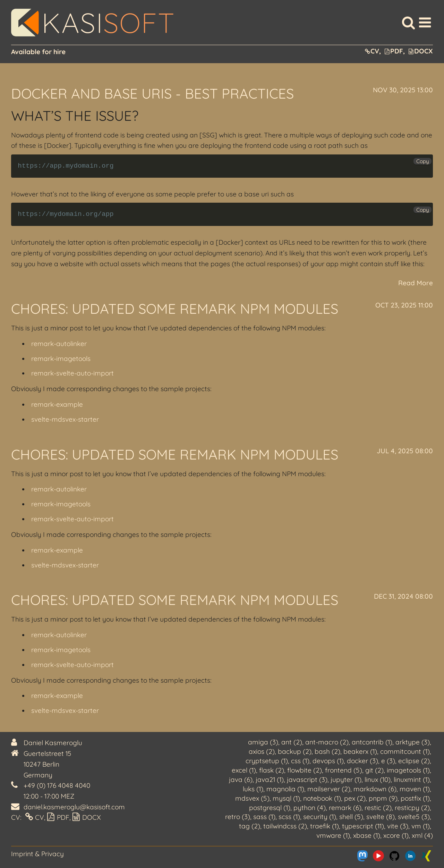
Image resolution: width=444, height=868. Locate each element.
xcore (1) (396, 835)
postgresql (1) (270, 808)
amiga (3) (263, 742)
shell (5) (351, 817)
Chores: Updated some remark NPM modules (175, 309)
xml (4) (422, 835)
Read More (416, 283)
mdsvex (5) (252, 798)
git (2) (374, 770)
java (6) (241, 779)
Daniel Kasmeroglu (53, 743)
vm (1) (421, 826)
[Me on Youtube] (378, 856)
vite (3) (398, 826)
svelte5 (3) (414, 817)
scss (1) (289, 817)
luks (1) (253, 789)
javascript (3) (307, 779)
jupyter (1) (346, 779)
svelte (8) (381, 817)
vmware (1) (333, 835)
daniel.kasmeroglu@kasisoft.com (74, 807)
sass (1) (264, 817)
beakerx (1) (360, 751)
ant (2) (292, 742)
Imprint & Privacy (37, 854)
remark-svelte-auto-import (72, 373)
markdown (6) (375, 789)
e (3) (388, 761)
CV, (373, 51)
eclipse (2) (414, 761)
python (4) (310, 808)
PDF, (395, 51)
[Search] (408, 23)
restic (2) (378, 808)
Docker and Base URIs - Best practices (152, 93)
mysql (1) (286, 798)
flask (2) (272, 770)
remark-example (57, 404)
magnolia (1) (285, 789)
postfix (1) (415, 798)
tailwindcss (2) (285, 826)
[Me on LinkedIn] (410, 856)
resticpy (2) (412, 808)
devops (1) (328, 761)
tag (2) (250, 826)
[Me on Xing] (426, 856)
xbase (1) (367, 835)
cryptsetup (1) (267, 761)
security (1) (320, 817)
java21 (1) (270, 779)
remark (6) (345, 808)
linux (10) (378, 779)
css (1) (300, 761)
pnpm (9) (383, 798)
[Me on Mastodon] (362, 856)
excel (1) (244, 770)
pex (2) (355, 798)
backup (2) (295, 751)
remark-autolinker (59, 344)
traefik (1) (325, 826)
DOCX (421, 51)
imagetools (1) (408, 770)
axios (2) (262, 751)
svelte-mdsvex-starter (65, 419)
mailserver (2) (329, 789)
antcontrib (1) (372, 742)
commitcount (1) (405, 751)
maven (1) (415, 789)
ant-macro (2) (327, 742)
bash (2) (327, 751)
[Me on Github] (394, 856)
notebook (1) (322, 798)
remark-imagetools (61, 359)
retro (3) (238, 817)
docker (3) (362, 761)
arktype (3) (413, 742)
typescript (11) (363, 826)
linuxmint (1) (412, 779)
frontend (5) (344, 770)
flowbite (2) (305, 770)
